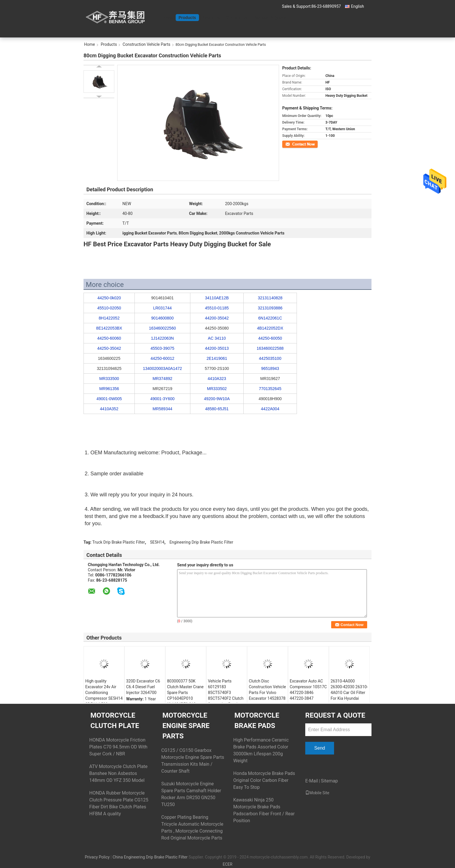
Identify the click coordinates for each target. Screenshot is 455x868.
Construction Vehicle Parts (147, 44)
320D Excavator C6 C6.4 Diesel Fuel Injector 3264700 (143, 687)
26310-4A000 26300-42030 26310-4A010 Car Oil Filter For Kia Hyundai (349, 690)
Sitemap (329, 781)
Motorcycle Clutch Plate (115, 721)
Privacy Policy (97, 857)
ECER (227, 864)
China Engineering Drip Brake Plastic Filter (150, 857)
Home (167, 18)
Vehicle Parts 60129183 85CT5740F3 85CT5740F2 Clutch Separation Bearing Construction (226, 695)
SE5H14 (157, 542)
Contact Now (292, 144)
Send (320, 748)
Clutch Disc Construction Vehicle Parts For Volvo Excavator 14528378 (267, 690)
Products (187, 18)
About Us (211, 18)
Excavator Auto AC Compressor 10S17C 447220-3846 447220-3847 (308, 690)
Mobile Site (317, 793)
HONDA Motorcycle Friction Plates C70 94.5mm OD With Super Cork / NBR (118, 747)
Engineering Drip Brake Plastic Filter (201, 542)
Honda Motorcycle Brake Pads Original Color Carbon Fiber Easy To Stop (264, 780)
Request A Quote (270, 18)
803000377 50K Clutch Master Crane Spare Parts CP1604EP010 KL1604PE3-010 (185, 693)
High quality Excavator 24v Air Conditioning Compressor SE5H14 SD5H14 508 (104, 693)
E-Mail (312, 781)
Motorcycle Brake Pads (257, 721)
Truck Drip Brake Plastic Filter (119, 542)
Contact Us (237, 18)
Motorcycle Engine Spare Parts (186, 726)
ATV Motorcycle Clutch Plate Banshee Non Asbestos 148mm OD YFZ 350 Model (118, 773)
